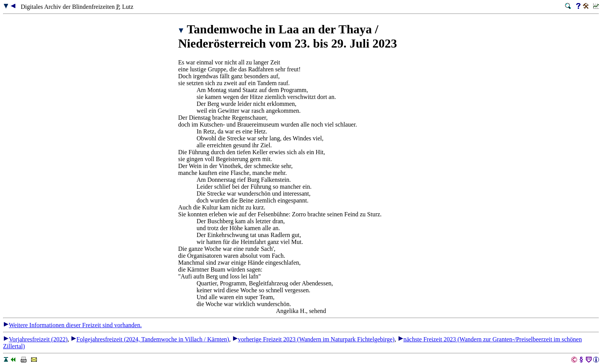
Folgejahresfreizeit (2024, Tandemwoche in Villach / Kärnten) (150, 339)
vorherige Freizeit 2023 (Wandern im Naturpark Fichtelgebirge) (313, 339)
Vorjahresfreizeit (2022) (35, 339)
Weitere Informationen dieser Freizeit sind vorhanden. (72, 325)
